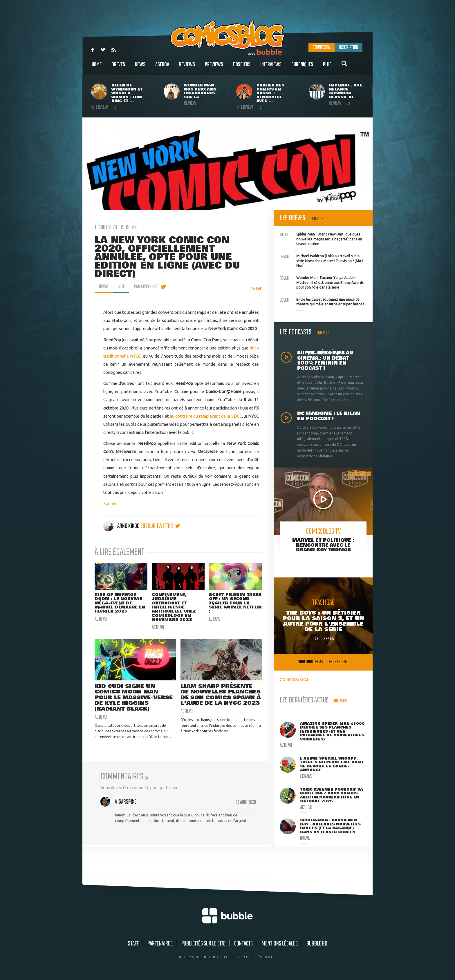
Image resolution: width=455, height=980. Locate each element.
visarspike (126, 803)
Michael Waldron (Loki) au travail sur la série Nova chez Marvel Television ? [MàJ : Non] (322, 260)
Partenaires (160, 944)
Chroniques (302, 68)
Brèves (118, 68)
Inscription (349, 48)
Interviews (271, 68)
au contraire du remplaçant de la (206, 416)
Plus (327, 68)
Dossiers (242, 68)
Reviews (187, 68)
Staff (133, 944)
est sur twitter (160, 526)
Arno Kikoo (122, 526)
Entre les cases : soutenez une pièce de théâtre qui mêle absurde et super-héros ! (322, 301)
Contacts (243, 944)
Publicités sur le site (203, 944)
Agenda (162, 68)
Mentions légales (280, 944)
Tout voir (316, 219)
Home (97, 68)
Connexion (322, 48)
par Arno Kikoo (146, 287)
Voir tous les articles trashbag (323, 662)
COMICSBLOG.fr (295, 679)
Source (110, 503)
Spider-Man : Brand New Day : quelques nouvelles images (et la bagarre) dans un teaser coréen (321, 238)
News (140, 68)
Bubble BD (317, 944)
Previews (214, 68)
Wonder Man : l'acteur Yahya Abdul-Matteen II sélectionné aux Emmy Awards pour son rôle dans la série (322, 282)
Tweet (256, 288)
